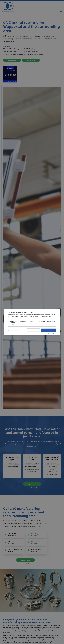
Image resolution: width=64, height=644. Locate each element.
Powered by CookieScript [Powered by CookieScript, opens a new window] (51, 334)
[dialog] (32, 322)
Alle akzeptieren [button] (49, 330)
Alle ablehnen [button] (33, 330)
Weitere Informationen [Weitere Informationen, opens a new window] (24, 318)
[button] (14, 330)
